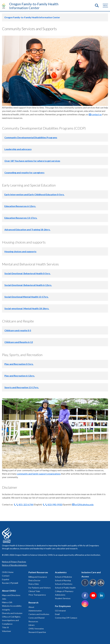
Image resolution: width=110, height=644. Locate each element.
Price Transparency (37, 595)
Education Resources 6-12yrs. (20, 206)
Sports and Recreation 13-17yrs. (22, 387)
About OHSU (9, 591)
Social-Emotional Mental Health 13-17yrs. (26, 297)
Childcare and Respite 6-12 (19, 342)
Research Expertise (37, 632)
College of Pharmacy (64, 591)
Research (33, 602)
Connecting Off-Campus (66, 618)
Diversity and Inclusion (12, 613)
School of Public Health (65, 588)
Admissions (60, 595)
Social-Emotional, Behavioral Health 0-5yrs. (27, 273)
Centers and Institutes (39, 614)
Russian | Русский (10, 583)
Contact (6, 576)
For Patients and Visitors (40, 588)
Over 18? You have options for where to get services (32, 161)
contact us (97, 114)
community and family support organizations (39, 474)
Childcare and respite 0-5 (18, 330)
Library (32, 625)
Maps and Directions (11, 595)
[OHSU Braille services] (85, 586)
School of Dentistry (64, 584)
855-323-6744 (26, 504)
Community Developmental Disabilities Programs (31, 137)
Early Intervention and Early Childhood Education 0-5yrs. (34, 194)
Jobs (4, 599)
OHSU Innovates (36, 629)
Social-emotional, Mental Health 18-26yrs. (27, 308)
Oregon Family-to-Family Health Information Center (34, 6)
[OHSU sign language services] (93, 586)
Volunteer (7, 631)
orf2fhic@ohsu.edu (84, 504)
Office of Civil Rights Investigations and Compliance (11, 620)
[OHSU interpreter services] (101, 586)
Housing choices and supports (20, 251)
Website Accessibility (12, 606)
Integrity (6, 610)
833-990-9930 (55, 504)
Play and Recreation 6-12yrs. (20, 376)
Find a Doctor (34, 580)
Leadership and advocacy (18, 149)
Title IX (5, 627)
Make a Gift (7, 602)
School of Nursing (63, 580)
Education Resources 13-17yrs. (21, 218)
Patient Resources (38, 572)
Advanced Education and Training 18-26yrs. (27, 229)
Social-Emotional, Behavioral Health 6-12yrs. (28, 285)
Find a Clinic (34, 584)
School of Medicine (63, 577)
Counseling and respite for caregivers (24, 172)
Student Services (63, 598)
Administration (35, 611)
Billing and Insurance (38, 577)
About (31, 607)
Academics (61, 572)
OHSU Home (8, 572)
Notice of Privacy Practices (14, 562)
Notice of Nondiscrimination (14, 565)
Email (57, 614)
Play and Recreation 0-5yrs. (19, 364)
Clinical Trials (34, 591)
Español (6, 579)
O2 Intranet (60, 611)
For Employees (63, 606)
